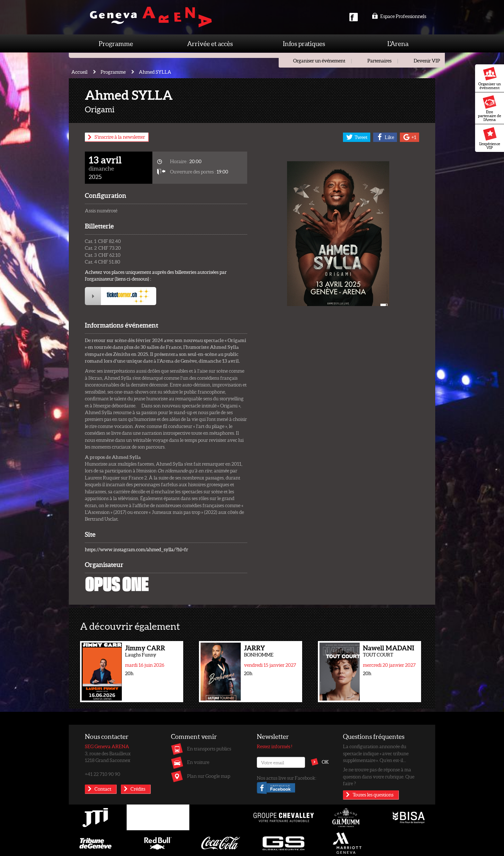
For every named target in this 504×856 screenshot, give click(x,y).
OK (325, 762)
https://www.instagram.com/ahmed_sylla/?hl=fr (136, 549)
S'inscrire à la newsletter (120, 137)
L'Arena (398, 43)
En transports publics (209, 749)
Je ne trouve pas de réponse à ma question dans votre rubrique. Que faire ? (379, 776)
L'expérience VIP (490, 138)
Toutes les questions (373, 795)
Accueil (79, 72)
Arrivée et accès (210, 43)
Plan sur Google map (209, 776)
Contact (103, 789)
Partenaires (379, 60)
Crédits (138, 789)
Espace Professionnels (399, 16)
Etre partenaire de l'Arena (490, 108)
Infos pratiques (304, 43)
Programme (116, 43)
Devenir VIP (427, 60)
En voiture (198, 762)
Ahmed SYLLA (155, 72)
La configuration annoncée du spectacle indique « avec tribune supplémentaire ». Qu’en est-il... (376, 753)
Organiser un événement (490, 79)
